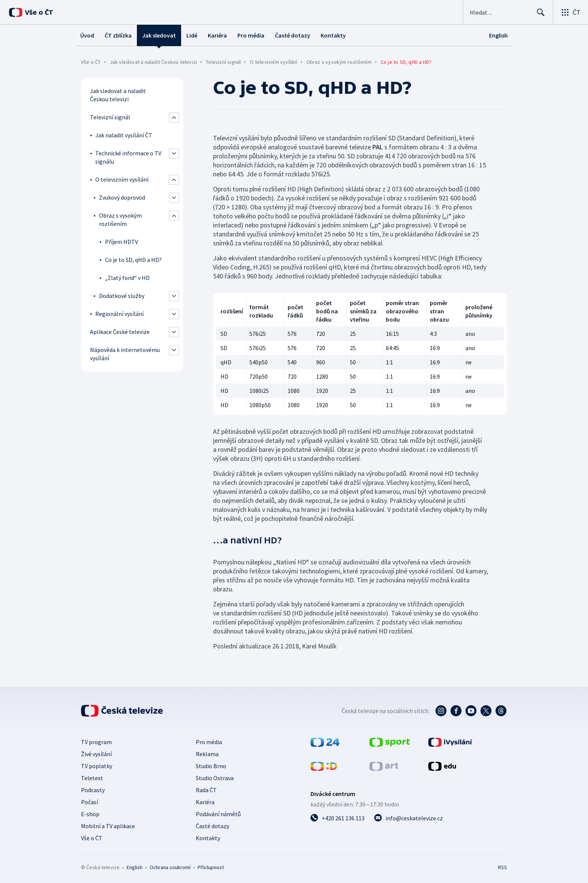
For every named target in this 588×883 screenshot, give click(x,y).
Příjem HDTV (121, 242)
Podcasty (93, 790)
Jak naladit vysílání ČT (124, 135)
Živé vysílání (96, 754)
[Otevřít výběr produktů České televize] (571, 12)
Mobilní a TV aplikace (108, 826)
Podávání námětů (218, 814)
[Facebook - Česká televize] (456, 711)
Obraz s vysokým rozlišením (339, 62)
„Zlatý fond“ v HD (127, 278)
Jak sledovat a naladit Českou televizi (154, 62)
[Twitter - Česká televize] (486, 711)
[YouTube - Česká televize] (471, 711)
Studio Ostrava (215, 778)
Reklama (207, 754)
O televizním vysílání (273, 62)
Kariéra (217, 35)
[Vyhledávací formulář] (508, 12)
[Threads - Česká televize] (501, 711)
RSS (502, 867)
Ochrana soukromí (170, 867)
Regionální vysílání (119, 314)
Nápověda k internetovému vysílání (125, 354)
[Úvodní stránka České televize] (122, 711)
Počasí (89, 802)
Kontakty (333, 35)
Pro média (251, 35)
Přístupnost (211, 867)
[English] (498, 35)
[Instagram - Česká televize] (441, 711)
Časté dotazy (292, 35)
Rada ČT (206, 790)
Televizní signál (223, 62)
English (135, 867)
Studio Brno (211, 766)
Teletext (92, 778)
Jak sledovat (159, 35)
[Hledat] (541, 12)
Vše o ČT (91, 62)
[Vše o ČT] (31, 12)
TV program (96, 742)
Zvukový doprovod (122, 197)
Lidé (192, 35)
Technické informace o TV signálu (128, 157)
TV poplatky (97, 766)
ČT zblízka (118, 35)
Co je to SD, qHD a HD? (133, 260)
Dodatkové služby (122, 296)
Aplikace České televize (120, 332)
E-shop (90, 814)
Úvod (87, 35)
